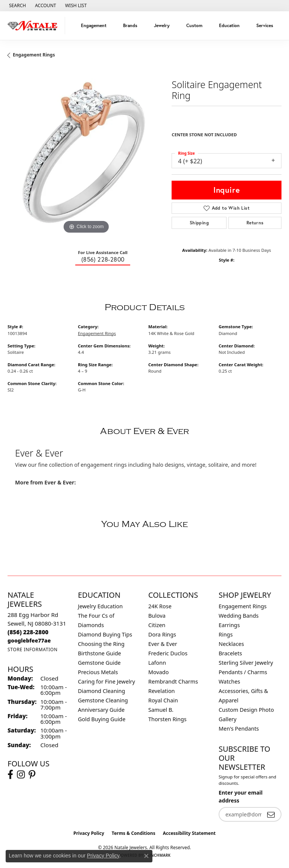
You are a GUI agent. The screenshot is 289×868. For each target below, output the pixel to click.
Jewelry (162, 25)
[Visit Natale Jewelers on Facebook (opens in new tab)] (10, 775)
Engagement (94, 25)
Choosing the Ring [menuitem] (101, 644)
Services (265, 25)
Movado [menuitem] (158, 672)
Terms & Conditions (134, 833)
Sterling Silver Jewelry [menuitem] (246, 663)
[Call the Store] (28, 632)
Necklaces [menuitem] (231, 644)
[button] (17, 6)
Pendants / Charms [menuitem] (243, 672)
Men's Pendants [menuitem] (239, 729)
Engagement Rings (34, 55)
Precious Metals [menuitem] (98, 672)
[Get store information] (33, 649)
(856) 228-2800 (103, 259)
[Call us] (29, 640)
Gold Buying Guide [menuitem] (102, 719)
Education (229, 25)
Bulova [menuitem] (157, 616)
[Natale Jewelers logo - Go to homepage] (34, 26)
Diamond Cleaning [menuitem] (101, 691)
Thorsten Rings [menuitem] (167, 719)
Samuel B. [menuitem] (161, 710)
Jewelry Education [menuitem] (100, 606)
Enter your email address (241, 796)
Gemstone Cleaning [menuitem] (103, 700)
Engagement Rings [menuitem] (243, 606)
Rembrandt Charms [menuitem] (173, 681)
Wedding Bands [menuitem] (239, 616)
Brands (130, 25)
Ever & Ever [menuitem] (163, 644)
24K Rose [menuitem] (160, 606)
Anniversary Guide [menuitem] (101, 710)
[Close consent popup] (146, 856)
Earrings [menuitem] (229, 625)
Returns (255, 223)
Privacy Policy (89, 833)
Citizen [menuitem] (157, 625)
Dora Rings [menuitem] (162, 634)
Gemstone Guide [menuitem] (99, 663)
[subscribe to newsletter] (271, 814)
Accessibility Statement (189, 833)
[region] (86, 157)
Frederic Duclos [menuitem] (168, 653)
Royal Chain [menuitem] (163, 700)
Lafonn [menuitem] (157, 663)
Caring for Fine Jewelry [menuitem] (106, 681)
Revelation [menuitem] (162, 691)
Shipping (199, 223)
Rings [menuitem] (226, 634)
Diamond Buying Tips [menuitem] (105, 634)
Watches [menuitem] (229, 681)
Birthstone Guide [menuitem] (100, 653)
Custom (194, 25)
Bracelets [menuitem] (230, 653)
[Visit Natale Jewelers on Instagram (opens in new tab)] (21, 775)
